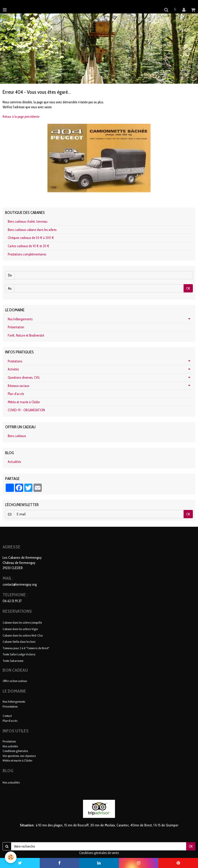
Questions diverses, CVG (24, 377)
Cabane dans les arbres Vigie (20, 629)
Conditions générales (15, 751)
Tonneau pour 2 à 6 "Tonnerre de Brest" (26, 648)
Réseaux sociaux (18, 386)
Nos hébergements (20, 319)
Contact (7, 716)
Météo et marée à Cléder (24, 402)
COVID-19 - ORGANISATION (26, 410)
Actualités (14, 462)
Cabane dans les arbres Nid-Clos (23, 635)
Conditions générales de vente (99, 853)
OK (188, 288)
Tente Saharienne (13, 660)
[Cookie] (11, 857)
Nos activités (10, 746)
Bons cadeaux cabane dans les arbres (32, 230)
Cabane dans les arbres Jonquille (22, 622)
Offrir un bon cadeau (15, 681)
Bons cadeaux (17, 436)
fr (175, 9)
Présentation (16, 327)
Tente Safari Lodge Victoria (19, 654)
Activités (13, 369)
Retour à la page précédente (21, 117)
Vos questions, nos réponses (19, 756)
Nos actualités (11, 782)
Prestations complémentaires (27, 254)
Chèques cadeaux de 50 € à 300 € (31, 238)
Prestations (15, 361)
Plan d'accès (16, 394)
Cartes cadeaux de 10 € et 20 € (28, 246)
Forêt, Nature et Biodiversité (26, 335)
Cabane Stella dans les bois (19, 642)
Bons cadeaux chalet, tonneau (28, 221)
